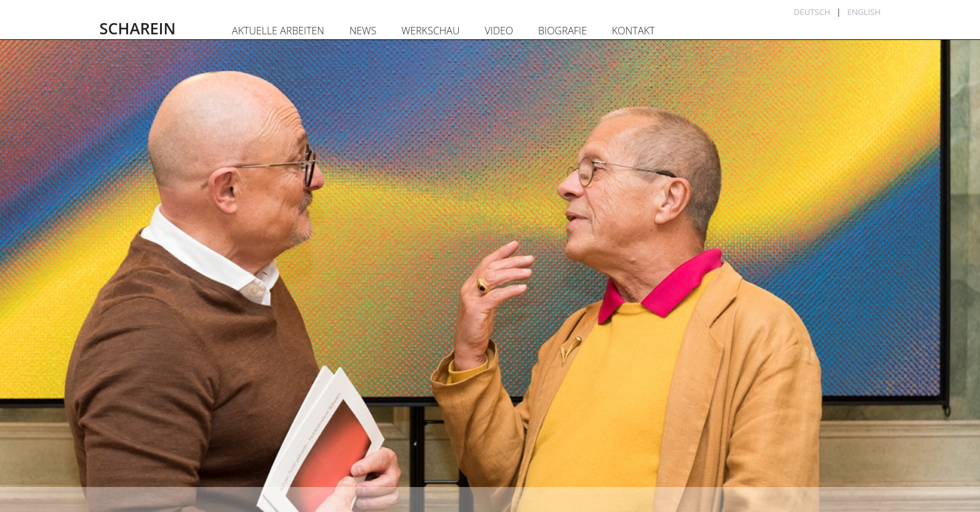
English (864, 12)
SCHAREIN (137, 28)
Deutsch (812, 12)
